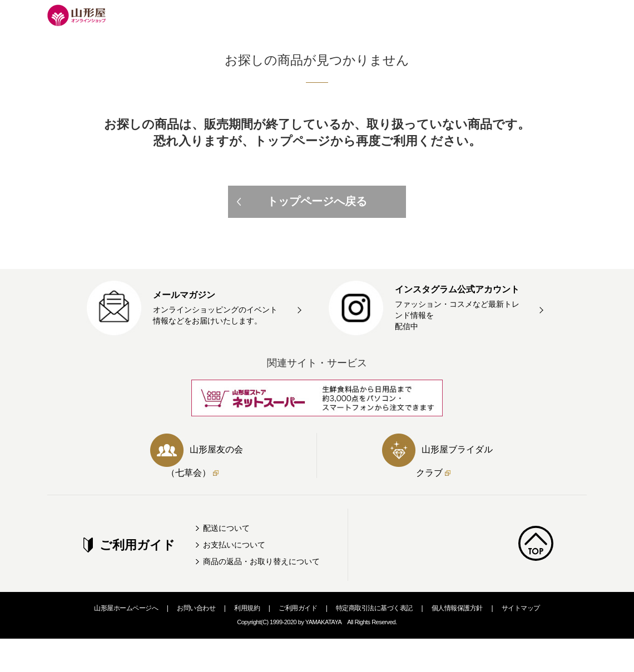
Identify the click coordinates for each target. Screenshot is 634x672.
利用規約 (247, 608)
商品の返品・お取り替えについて (261, 561)
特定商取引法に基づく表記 (374, 608)
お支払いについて (234, 545)
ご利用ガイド (298, 608)
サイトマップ (521, 608)
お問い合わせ (196, 608)
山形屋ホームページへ (126, 608)
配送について (226, 528)
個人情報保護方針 (457, 608)
